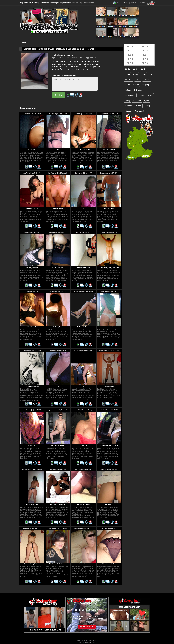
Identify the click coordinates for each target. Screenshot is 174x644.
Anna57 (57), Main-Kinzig (83, 410)
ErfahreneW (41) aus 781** (32, 351)
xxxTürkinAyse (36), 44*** (32, 173)
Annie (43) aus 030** (32, 291)
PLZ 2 (130, 55)
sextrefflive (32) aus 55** (109, 114)
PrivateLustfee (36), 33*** (32, 528)
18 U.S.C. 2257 (91, 640)
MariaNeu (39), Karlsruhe (58, 528)
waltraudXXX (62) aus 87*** (83, 528)
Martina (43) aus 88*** (83, 232)
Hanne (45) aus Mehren (109, 232)
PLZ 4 (130, 63)
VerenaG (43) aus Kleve (109, 291)
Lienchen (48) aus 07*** (109, 528)
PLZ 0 (130, 46)
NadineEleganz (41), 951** (58, 114)
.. (30, 162)
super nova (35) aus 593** (109, 469)
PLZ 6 (145, 51)
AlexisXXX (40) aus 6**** (58, 232)
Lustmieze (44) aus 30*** (32, 410)
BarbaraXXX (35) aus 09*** (58, 291)
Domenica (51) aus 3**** (83, 173)
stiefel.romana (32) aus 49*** (109, 351)
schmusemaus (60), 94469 (83, 291)
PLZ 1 (130, 51)
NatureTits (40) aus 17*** (32, 232)
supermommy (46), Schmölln (58, 410)
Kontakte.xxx (89, 3)
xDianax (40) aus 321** (58, 351)
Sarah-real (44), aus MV (83, 469)
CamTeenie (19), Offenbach (58, 173)
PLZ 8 (145, 59)
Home (24, 42)
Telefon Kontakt (122, 3)
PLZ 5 (145, 46)
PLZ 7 (145, 55)
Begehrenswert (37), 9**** (109, 173)
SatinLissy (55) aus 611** (83, 114)
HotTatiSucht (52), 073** (109, 410)
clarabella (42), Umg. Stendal (32, 469)
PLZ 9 (145, 63)
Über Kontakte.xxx (138, 3)
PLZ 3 (130, 59)
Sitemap (80, 640)
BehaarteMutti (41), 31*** (32, 114)
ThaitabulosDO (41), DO (58, 469)
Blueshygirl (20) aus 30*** (84, 351)
